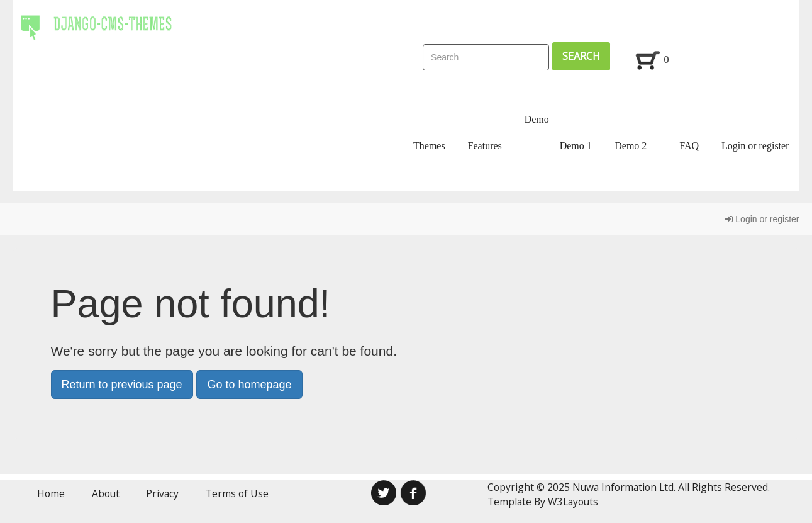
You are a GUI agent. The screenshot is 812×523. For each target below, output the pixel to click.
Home (51, 493)
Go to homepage (249, 385)
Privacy (162, 493)
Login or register (755, 146)
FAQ (689, 146)
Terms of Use (237, 493)
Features (485, 146)
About (106, 493)
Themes (429, 146)
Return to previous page (122, 385)
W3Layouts (573, 502)
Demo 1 (576, 146)
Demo (537, 119)
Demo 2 (631, 146)
